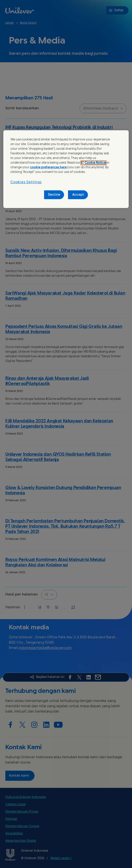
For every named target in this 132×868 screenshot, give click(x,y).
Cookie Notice (95, 163)
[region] (66, 169)
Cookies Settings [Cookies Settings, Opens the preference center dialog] (26, 182)
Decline (54, 195)
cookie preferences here (48, 167)
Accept (78, 195)
